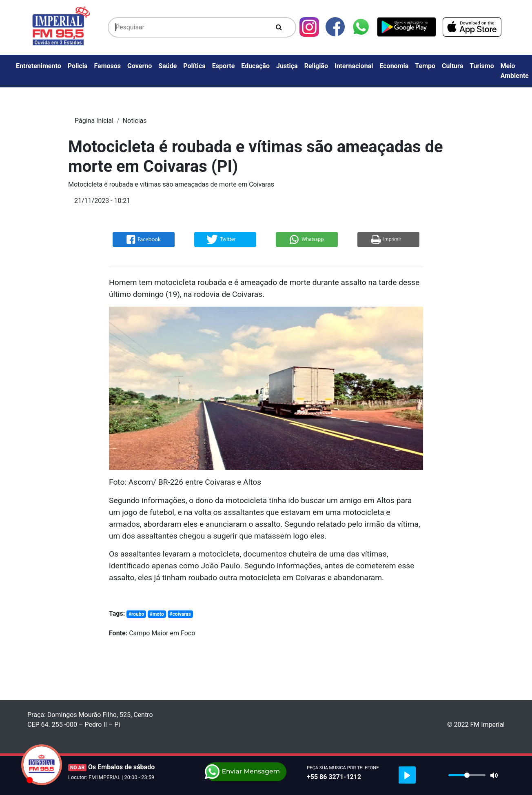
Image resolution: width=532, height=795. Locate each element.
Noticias (135, 121)
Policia (78, 66)
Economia (394, 66)
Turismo (482, 66)
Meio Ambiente (515, 71)
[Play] (407, 775)
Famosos (108, 66)
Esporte (224, 66)
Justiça (287, 66)
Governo (140, 66)
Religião (316, 66)
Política (194, 66)
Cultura (452, 66)
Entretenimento (39, 66)
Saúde (167, 66)
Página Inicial (94, 121)
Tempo (425, 66)
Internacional (354, 66)
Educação (255, 66)
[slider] (467, 775)
